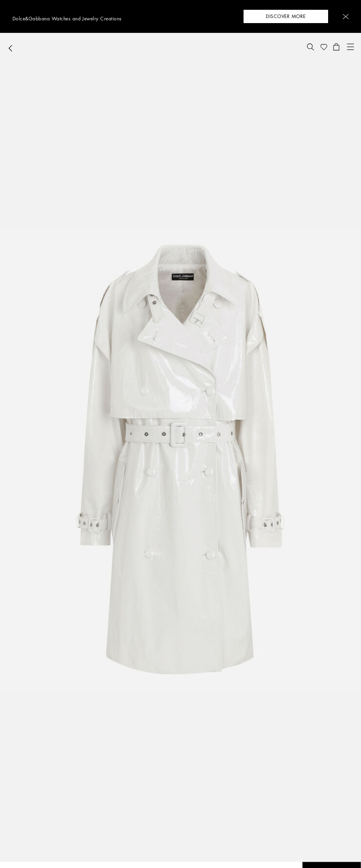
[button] (346, 17)
